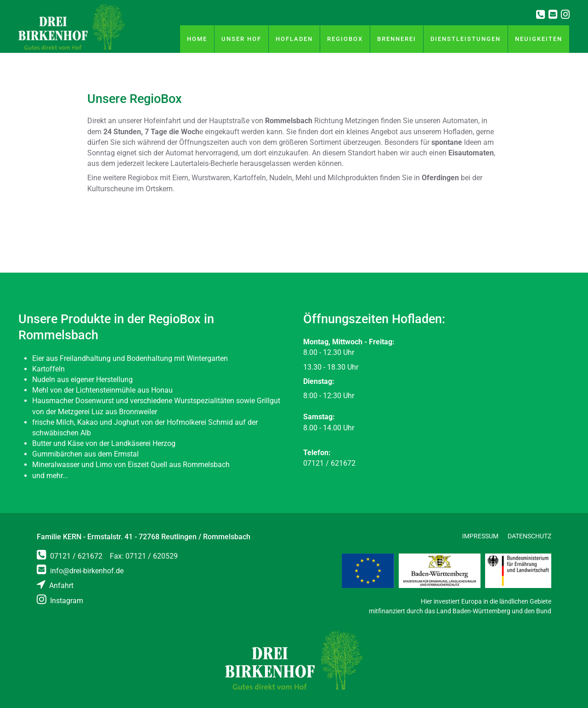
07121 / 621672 (70, 556)
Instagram (60, 601)
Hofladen (294, 39)
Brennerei (397, 39)
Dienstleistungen (466, 39)
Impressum (480, 536)
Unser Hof (241, 39)
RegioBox (345, 39)
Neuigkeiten (539, 39)
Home (197, 39)
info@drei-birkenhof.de (80, 571)
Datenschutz (529, 536)
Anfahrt (55, 585)
